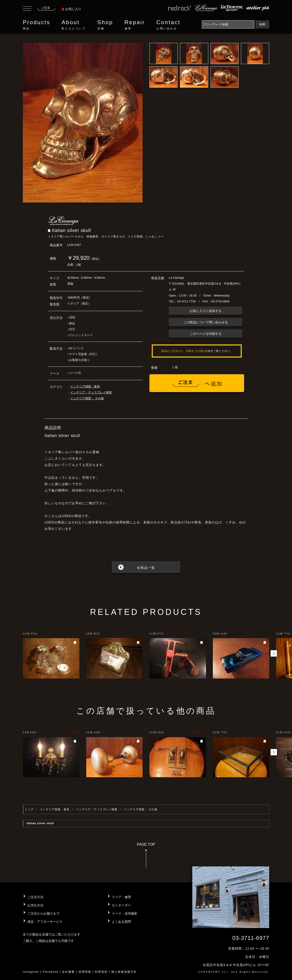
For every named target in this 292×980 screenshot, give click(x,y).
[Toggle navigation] (27, 9)
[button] (274, 653)
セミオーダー (121, 905)
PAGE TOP (146, 857)
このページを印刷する (206, 334)
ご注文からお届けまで (43, 913)
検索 (262, 24)
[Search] (228, 24)
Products (36, 25)
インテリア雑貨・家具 (85, 386)
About (74, 25)
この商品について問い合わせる (206, 322)
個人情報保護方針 (124, 972)
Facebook (51, 972)
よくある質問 (121, 922)
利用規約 (101, 972)
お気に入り (71, 9)
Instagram (31, 972)
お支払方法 (35, 905)
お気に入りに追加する (206, 311)
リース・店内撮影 (125, 913)
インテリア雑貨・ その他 (87, 398)
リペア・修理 (121, 897)
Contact (168, 25)
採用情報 (85, 972)
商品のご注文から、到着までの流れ (183, 351)
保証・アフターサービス (45, 922)
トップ (29, 809)
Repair (135, 25)
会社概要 (68, 972)
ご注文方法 (35, 897)
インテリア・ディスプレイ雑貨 (91, 392)
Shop (105, 25)
